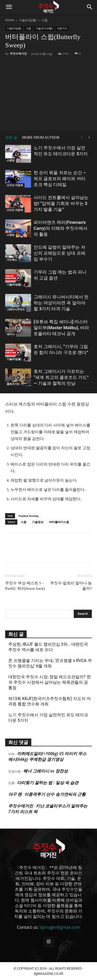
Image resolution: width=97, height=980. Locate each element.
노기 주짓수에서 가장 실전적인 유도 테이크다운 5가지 (48, 718)
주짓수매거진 (18, 54)
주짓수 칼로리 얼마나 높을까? (71, 586)
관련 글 (11, 138)
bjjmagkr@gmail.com (60, 927)
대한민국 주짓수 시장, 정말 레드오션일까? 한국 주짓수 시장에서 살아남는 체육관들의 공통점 (50, 682)
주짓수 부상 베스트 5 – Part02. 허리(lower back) (25, 586)
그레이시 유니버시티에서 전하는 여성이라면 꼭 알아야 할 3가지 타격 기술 (61, 303)
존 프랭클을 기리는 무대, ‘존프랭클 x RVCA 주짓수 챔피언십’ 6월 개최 (50, 663)
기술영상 (38, 522)
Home (10, 20)
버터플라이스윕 (59, 522)
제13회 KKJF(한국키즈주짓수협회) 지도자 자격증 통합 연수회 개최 (50, 701)
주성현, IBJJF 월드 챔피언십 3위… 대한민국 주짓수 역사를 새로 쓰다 (48, 647)
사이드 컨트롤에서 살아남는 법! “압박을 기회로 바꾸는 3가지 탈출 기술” (61, 203)
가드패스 (12, 260)
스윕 (44, 20)
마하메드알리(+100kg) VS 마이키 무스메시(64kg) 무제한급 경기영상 (47, 756)
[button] (9, 7)
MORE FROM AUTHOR (41, 138)
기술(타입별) (28, 20)
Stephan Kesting (28, 516)
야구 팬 (15, 794)
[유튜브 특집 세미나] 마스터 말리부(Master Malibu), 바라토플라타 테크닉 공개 (61, 328)
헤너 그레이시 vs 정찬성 (45, 771)
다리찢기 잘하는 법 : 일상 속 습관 (48, 783)
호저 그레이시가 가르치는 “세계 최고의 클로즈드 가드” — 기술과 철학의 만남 (61, 377)
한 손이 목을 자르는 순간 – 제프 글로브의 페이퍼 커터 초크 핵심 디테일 (60, 179)
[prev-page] (81, 138)
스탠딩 (11, 160)
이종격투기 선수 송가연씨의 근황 (55, 794)
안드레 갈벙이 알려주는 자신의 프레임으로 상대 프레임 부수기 (59, 253)
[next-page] (89, 138)
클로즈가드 (13, 384)
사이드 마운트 (15, 185)
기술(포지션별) (44, 28)
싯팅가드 (62, 28)
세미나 (11, 334)
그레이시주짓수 (16, 309)
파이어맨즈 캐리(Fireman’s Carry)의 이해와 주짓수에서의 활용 (61, 228)
